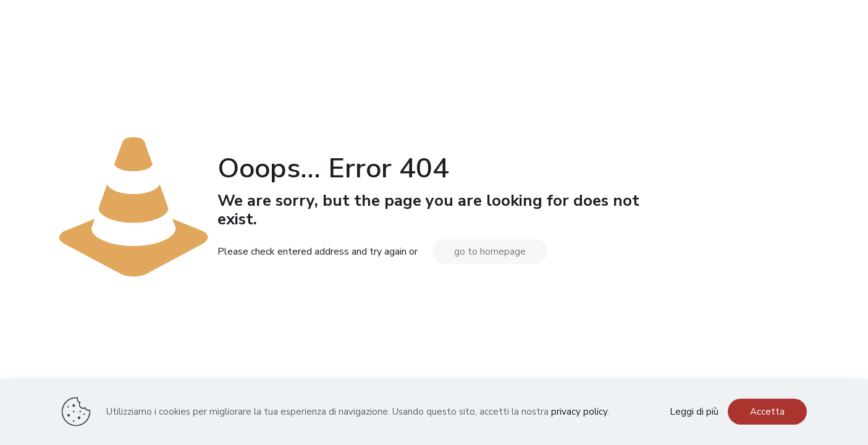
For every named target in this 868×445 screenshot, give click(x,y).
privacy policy (579, 412)
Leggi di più (694, 412)
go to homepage (490, 252)
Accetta (767, 412)
